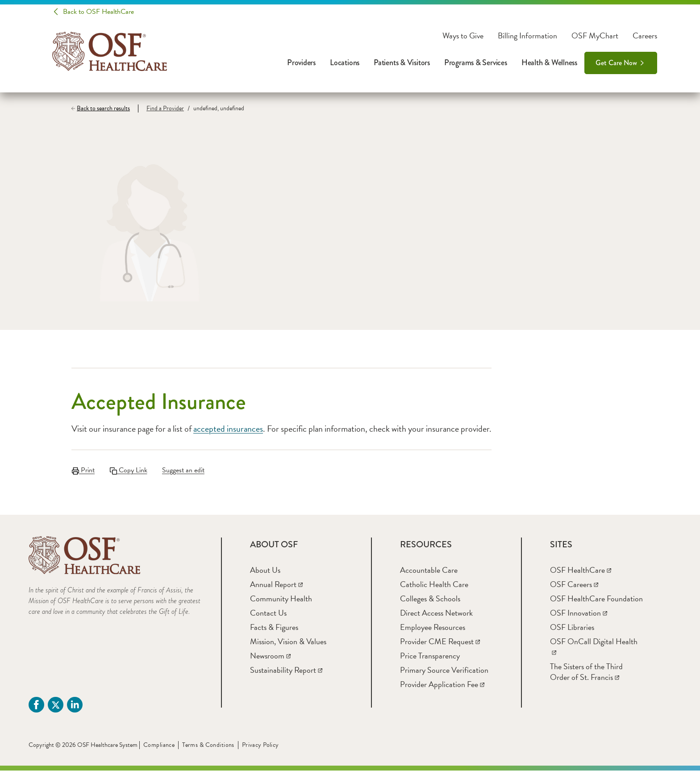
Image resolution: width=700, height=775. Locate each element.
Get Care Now (616, 63)
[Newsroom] (270, 660)
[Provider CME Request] (440, 646)
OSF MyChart (595, 36)
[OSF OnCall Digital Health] (594, 651)
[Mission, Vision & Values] (288, 646)
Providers (301, 62)
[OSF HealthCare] (581, 574)
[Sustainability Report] (286, 674)
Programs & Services (476, 62)
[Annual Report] (276, 589)
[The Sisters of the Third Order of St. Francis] (586, 676)
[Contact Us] (268, 617)
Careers (645, 36)
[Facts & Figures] (274, 631)
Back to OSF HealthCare (98, 12)
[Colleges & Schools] (430, 603)
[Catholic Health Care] (434, 589)
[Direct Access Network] (436, 617)
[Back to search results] (105, 108)
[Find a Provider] (161, 108)
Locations (345, 62)
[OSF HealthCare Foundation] (596, 603)
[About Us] (265, 574)
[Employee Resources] (433, 631)
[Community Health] (281, 603)
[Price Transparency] (430, 660)
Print (83, 470)
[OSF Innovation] (579, 617)
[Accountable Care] (429, 574)
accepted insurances (228, 429)
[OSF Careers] (574, 589)
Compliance (159, 749)
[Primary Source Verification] (444, 674)
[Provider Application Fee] (442, 689)
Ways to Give (463, 36)
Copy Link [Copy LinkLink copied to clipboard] (130, 470)
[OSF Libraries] (572, 631)
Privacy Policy (260, 749)
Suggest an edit (187, 470)
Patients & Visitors (402, 62)
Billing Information (527, 36)
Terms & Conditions (208, 749)
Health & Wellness (549, 62)
